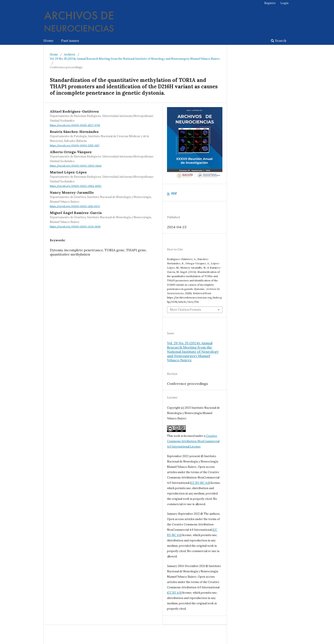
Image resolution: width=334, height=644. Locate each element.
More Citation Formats (186, 310)
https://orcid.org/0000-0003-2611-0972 (75, 206)
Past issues (70, 41)
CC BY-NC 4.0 (200, 483)
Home (48, 41)
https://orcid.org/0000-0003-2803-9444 (76, 166)
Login (284, 3)
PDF (174, 194)
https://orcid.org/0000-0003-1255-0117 (75, 145)
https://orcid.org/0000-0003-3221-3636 (75, 226)
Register (270, 3)
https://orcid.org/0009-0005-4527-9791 (75, 125)
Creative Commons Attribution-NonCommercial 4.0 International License (193, 441)
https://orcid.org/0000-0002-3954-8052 (76, 186)
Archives (70, 55)
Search (279, 41)
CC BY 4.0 (174, 593)
